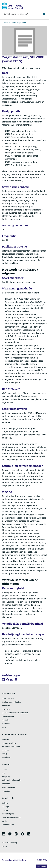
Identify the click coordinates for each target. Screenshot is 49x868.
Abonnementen (8, 825)
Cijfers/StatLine (8, 699)
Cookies (5, 811)
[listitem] (3, 680)
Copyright (5, 807)
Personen (5, 750)
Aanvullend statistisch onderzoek (15, 713)
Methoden (6, 724)
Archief (4, 821)
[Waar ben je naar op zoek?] (24, 14)
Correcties (6, 791)
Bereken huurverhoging (11, 702)
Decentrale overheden (11, 747)
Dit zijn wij (6, 777)
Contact (5, 770)
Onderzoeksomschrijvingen (15, 23)
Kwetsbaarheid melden (11, 818)
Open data (6, 706)
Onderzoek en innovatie (11, 780)
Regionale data (8, 717)
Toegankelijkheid (8, 814)
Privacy (4, 754)
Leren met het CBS (9, 788)
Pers (3, 773)
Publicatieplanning (9, 843)
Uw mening (41, 867)
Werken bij (6, 784)
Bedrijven (5, 740)
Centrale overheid (9, 743)
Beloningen (6, 757)
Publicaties (6, 720)
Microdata (6, 709)
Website (5, 803)
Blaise (4, 727)
